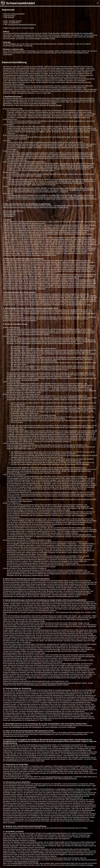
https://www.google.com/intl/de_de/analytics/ (41, 685)
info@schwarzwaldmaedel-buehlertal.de (22, 24)
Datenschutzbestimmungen (67, 779)
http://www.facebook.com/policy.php (26, 862)
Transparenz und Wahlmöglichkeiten (41, 779)
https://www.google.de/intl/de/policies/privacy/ (19, 683)
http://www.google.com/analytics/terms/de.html (58, 683)
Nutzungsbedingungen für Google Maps (59, 777)
